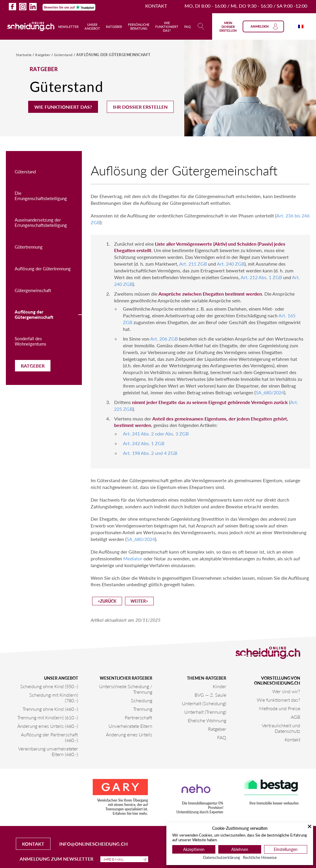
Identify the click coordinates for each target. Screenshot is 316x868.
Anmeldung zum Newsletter (84, 859)
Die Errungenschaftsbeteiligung (41, 196)
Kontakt (156, 6)
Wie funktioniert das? (167, 27)
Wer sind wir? (286, 691)
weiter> (139, 601)
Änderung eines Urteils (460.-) (48, 726)
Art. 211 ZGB (193, 264)
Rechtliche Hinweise (260, 857)
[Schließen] (310, 826)
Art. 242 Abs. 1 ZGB (144, 443)
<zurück (107, 601)
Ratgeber (114, 27)
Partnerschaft (138, 717)
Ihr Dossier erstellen (140, 107)
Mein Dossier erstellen (228, 27)
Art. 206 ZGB (164, 339)
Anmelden (265, 26)
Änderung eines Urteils (129, 734)
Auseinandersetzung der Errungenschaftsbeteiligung (41, 222)
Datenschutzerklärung (222, 857)
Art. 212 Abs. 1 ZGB (261, 277)
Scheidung (142, 700)
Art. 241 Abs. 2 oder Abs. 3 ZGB (156, 434)
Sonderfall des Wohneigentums (31, 341)
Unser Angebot (92, 26)
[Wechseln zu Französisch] (301, 26)
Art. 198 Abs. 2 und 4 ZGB (150, 453)
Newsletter (68, 27)
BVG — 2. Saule (210, 695)
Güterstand (64, 55)
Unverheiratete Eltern (130, 726)
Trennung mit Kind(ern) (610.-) (48, 717)
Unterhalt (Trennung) (205, 712)
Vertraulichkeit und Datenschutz (281, 728)
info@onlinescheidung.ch (93, 844)
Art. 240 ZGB (231, 264)
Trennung (143, 709)
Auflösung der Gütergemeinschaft (113, 55)
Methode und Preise (280, 708)
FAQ (187, 27)
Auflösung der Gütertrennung (43, 269)
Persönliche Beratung (139, 26)
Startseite (24, 55)
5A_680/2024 (270, 392)
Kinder (219, 686)
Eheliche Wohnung (207, 720)
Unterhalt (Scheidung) (204, 703)
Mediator (133, 558)
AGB (295, 717)
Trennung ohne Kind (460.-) (50, 709)
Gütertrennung (29, 247)
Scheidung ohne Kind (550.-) (49, 686)
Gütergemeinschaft (33, 290)
